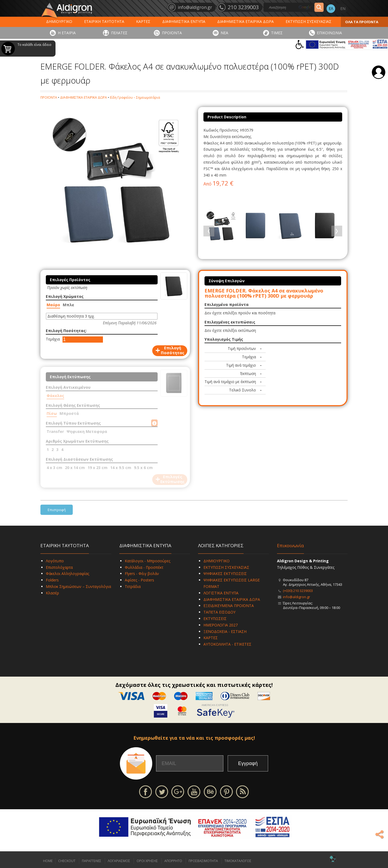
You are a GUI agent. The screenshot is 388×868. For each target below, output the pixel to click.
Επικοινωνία (290, 545)
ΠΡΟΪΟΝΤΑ (172, 33)
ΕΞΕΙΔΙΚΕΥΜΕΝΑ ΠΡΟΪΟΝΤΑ (229, 606)
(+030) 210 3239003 (298, 591)
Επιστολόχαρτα (59, 567)
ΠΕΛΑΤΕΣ (119, 33)
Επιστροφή (57, 510)
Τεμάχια (53, 339)
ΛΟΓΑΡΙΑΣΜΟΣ (119, 861)
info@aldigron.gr (297, 597)
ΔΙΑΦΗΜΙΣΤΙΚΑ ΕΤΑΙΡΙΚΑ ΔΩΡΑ (245, 21)
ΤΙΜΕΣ (277, 33)
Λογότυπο (55, 561)
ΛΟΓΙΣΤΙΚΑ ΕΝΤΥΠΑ (221, 593)
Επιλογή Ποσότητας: (66, 331)
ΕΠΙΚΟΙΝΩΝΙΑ (329, 33)
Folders (52, 580)
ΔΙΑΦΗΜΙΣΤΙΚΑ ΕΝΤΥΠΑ (184, 21)
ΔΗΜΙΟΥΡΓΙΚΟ (59, 21)
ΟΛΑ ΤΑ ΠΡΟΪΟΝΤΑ (362, 22)
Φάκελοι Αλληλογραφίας (67, 573)
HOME (48, 861)
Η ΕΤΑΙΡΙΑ (67, 33)
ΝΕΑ (224, 33)
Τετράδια (133, 586)
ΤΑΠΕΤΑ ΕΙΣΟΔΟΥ (219, 612)
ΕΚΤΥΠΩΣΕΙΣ (215, 619)
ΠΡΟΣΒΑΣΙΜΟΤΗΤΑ (203, 861)
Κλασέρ (52, 593)
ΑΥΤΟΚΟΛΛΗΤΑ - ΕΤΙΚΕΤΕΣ (227, 644)
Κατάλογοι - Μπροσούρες (148, 561)
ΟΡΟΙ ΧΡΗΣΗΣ (147, 861)
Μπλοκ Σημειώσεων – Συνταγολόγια (78, 586)
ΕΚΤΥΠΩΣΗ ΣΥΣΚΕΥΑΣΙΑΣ (309, 21)
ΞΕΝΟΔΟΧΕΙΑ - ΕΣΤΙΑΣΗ (225, 631)
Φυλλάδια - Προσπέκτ (144, 567)
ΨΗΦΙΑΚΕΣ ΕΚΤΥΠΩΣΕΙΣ (225, 573)
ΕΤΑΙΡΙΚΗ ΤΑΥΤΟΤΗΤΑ (104, 21)
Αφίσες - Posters (139, 580)
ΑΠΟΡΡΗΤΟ (173, 861)
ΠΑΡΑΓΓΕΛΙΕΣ (92, 861)
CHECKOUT (67, 861)
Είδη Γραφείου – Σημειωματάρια (135, 97)
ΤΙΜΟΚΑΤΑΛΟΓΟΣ (238, 861)
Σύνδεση (379, 72)
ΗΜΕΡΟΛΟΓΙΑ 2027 (221, 625)
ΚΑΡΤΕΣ (143, 21)
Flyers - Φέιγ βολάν (142, 573)
